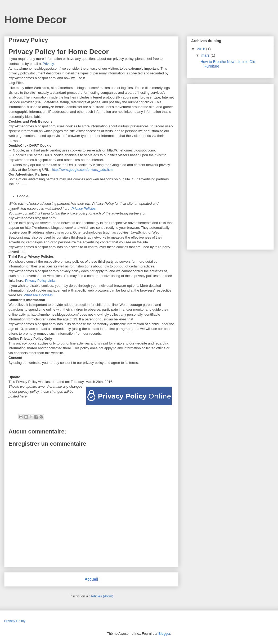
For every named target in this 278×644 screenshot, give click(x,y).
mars (206, 55)
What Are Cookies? (39, 295)
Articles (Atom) (102, 596)
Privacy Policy (15, 621)
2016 (202, 49)
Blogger (164, 634)
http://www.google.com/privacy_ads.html (83, 170)
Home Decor (35, 20)
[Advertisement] (231, 165)
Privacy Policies (84, 209)
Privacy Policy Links (40, 281)
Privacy (48, 64)
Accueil (91, 579)
